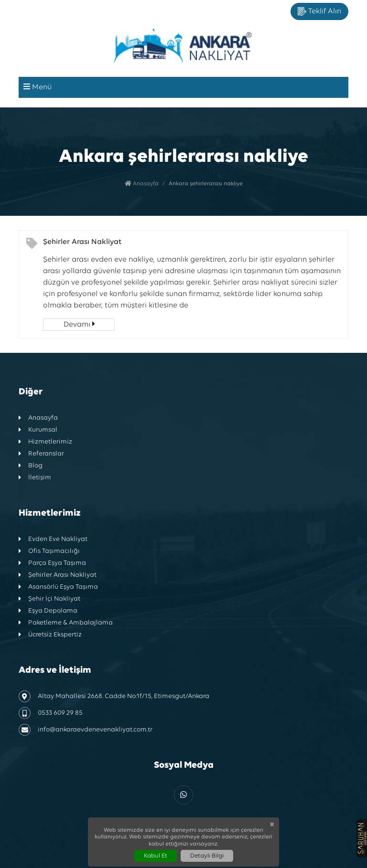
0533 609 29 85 (51, 713)
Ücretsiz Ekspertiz (50, 635)
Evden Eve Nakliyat (53, 539)
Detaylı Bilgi (207, 856)
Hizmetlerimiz (45, 442)
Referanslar (41, 454)
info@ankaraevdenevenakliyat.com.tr (86, 730)
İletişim (35, 478)
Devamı (79, 324)
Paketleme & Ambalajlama (66, 623)
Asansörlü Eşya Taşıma (58, 587)
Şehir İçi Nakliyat (49, 599)
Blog (31, 466)
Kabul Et (156, 856)
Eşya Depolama (48, 611)
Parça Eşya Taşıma (52, 563)
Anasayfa (142, 184)
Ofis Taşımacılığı (49, 551)
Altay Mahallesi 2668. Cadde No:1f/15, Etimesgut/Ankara (114, 696)
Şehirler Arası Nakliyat (82, 242)
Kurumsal (38, 430)
